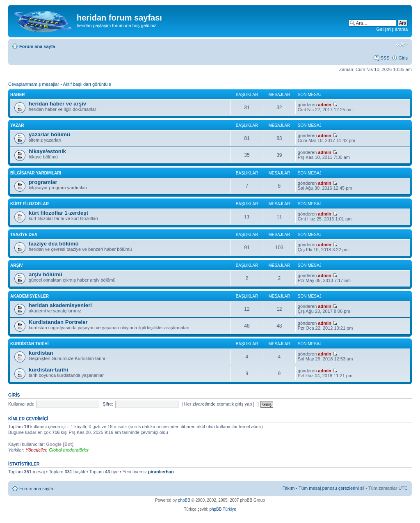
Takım (289, 488)
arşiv (17, 265)
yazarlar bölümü (49, 134)
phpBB (184, 500)
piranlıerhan (161, 472)
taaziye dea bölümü (54, 244)
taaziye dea (24, 235)
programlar (43, 182)
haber (18, 95)
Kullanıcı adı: (21, 404)
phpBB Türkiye (223, 509)
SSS (385, 58)
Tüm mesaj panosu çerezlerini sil (331, 488)
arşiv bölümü (46, 274)
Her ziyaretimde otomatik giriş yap (221, 404)
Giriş (403, 58)
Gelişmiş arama (392, 29)
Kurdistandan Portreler (58, 322)
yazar (17, 125)
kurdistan (41, 353)
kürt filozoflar (30, 204)
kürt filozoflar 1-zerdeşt (58, 213)
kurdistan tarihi (30, 344)
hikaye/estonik (47, 151)
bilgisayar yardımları (36, 173)
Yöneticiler (36, 450)
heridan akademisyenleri (60, 305)
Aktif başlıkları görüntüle (87, 84)
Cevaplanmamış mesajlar (34, 84)
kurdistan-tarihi (48, 370)
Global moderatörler (69, 450)
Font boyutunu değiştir (402, 45)
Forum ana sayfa (37, 46)
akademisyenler (30, 296)
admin (324, 105)
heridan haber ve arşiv (57, 104)
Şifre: (108, 404)
